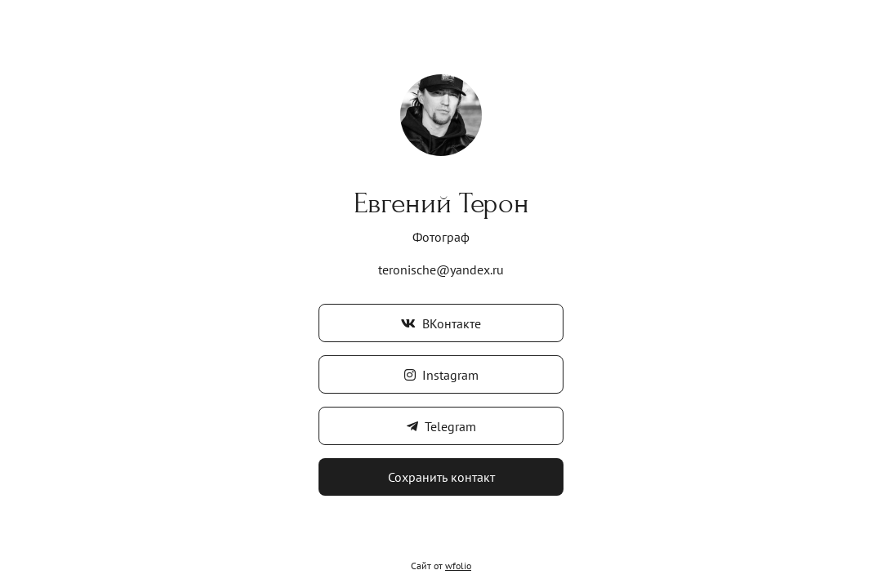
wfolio (458, 566)
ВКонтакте (441, 323)
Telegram (441, 426)
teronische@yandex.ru (441, 269)
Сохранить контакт (441, 477)
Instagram (441, 375)
